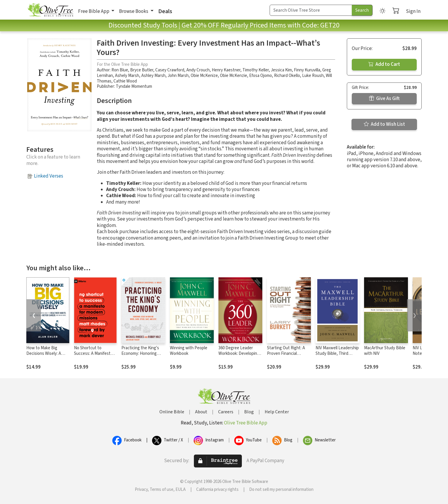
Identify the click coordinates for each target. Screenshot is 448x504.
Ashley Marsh (153, 76)
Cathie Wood (125, 81)
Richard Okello (287, 76)
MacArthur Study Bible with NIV (385, 351)
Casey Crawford (170, 70)
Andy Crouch (198, 70)
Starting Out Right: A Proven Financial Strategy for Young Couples (286, 356)
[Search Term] (311, 10)
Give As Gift (384, 99)
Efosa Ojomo (261, 76)
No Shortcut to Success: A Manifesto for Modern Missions (93, 354)
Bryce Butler (142, 70)
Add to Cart (384, 64)
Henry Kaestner (226, 70)
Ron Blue (120, 70)
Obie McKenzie (234, 76)
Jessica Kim (281, 70)
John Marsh (178, 76)
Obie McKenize (204, 76)
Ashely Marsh (127, 76)
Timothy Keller (256, 70)
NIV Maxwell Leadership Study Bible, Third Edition (337, 354)
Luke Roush (313, 76)
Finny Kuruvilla (307, 70)
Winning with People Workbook (189, 351)
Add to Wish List (384, 124)
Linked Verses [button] (49, 176)
